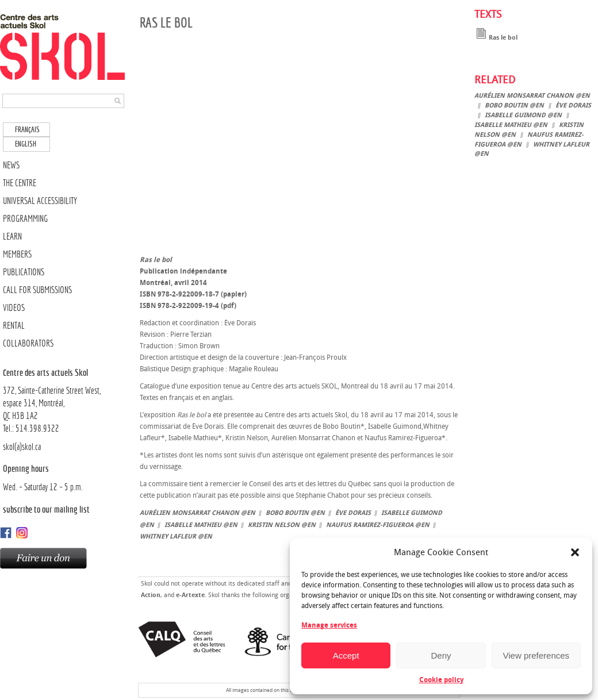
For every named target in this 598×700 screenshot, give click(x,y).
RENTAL (14, 326)
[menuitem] (26, 130)
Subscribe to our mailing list (46, 509)
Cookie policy (441, 680)
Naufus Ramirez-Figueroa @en (378, 525)
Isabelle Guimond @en (523, 115)
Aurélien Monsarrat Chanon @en (198, 513)
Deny (441, 655)
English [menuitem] (26, 144)
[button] (575, 552)
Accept (346, 655)
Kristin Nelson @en (282, 525)
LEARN (12, 236)
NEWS (11, 165)
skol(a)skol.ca (22, 447)
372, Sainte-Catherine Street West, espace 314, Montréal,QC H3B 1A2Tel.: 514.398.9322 (65, 400)
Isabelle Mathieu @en (201, 525)
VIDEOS (14, 308)
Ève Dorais (353, 513)
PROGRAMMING (25, 219)
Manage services (329, 625)
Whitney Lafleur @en (176, 536)
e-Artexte (190, 595)
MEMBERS (17, 254)
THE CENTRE (20, 183)
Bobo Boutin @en (295, 513)
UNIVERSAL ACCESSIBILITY (40, 201)
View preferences (536, 655)
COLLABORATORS (28, 343)
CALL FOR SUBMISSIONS (37, 290)
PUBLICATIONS (24, 272)
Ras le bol (496, 38)
